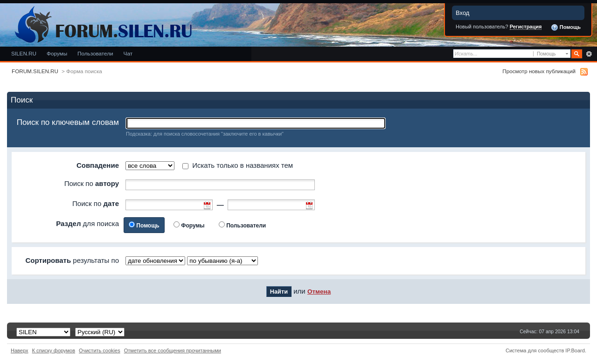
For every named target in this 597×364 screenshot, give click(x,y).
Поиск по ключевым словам (68, 122)
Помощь (566, 27)
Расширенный (589, 54)
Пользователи (95, 53)
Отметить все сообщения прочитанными (173, 350)
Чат (128, 53)
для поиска (87, 223)
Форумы (57, 53)
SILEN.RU (24, 53)
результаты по (72, 260)
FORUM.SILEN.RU (35, 71)
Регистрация (526, 27)
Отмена (319, 292)
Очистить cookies (100, 350)
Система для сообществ (535, 350)
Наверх (20, 350)
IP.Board (575, 350)
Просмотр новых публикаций (539, 71)
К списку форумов (54, 350)
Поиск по (92, 183)
